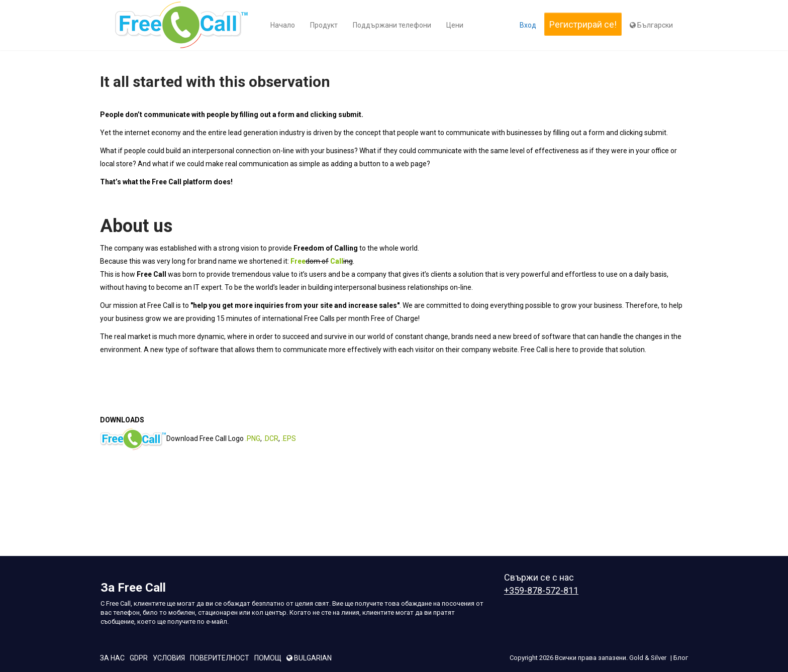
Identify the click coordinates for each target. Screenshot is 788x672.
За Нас (112, 658)
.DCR (271, 438)
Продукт (324, 25)
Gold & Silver (648, 658)
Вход (528, 25)
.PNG (253, 438)
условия (169, 658)
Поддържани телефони (392, 25)
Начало (283, 25)
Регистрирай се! (583, 24)
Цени (455, 25)
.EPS (289, 438)
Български (651, 25)
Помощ (268, 658)
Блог (681, 658)
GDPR (139, 658)
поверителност (220, 658)
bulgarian (309, 658)
